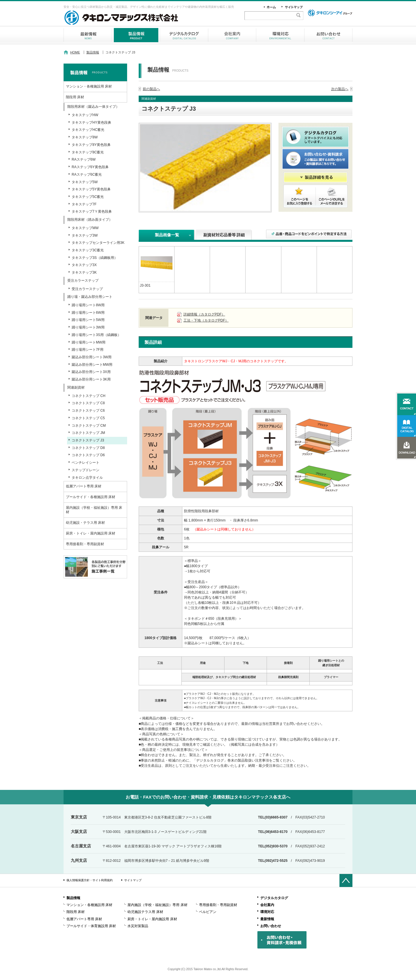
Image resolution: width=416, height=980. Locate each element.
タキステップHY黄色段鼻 (91, 122)
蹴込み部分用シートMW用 (92, 365)
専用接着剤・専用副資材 (85, 544)
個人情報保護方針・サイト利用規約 (90, 880)
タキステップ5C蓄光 (88, 197)
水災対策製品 (138, 926)
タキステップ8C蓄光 (88, 152)
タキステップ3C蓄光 (88, 250)
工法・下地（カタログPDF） (206, 320)
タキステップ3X (84, 265)
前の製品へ (151, 89)
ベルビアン (208, 912)
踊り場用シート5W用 (88, 320)
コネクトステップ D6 (88, 455)
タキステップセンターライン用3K (98, 243)
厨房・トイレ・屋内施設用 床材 (91, 533)
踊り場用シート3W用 (88, 327)
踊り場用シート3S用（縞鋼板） (96, 335)
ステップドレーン (86, 470)
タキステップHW (85, 115)
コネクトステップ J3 (88, 440)
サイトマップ (133, 880)
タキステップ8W (85, 137)
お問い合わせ (328, 35)
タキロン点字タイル (87, 478)
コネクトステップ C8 (88, 403)
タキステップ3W (85, 235)
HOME (75, 52)
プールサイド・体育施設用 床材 (91, 926)
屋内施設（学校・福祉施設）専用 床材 (94, 510)
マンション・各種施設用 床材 (89, 86)
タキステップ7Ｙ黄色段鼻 (92, 211)
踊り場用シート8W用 (88, 305)
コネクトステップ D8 (88, 448)
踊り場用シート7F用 (88, 350)
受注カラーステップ (87, 289)
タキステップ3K (84, 272)
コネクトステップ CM (89, 426)
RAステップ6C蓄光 (87, 175)
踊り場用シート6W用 (88, 313)
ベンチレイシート (86, 463)
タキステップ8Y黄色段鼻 (91, 145)
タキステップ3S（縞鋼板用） (95, 258)
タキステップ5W (85, 182)
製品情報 (136, 35)
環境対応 (280, 35)
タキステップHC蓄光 (88, 130)
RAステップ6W (84, 159)
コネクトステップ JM (88, 433)
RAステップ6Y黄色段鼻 (90, 167)
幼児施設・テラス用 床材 (85, 523)
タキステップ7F (84, 204)
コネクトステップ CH (89, 396)
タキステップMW (85, 228)
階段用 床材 (75, 97)
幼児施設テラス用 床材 (145, 912)
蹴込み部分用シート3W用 (92, 357)
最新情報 (88, 35)
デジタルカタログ (184, 35)
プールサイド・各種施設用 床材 (91, 497)
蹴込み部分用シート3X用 (91, 372)
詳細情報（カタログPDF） (204, 314)
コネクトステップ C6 (88, 411)
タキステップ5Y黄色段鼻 (91, 189)
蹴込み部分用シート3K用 (91, 379)
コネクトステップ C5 (88, 418)
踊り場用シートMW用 (89, 342)
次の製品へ (340, 89)
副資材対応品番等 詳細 (224, 235)
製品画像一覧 (167, 235)
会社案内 (232, 35)
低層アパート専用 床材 (84, 486)
